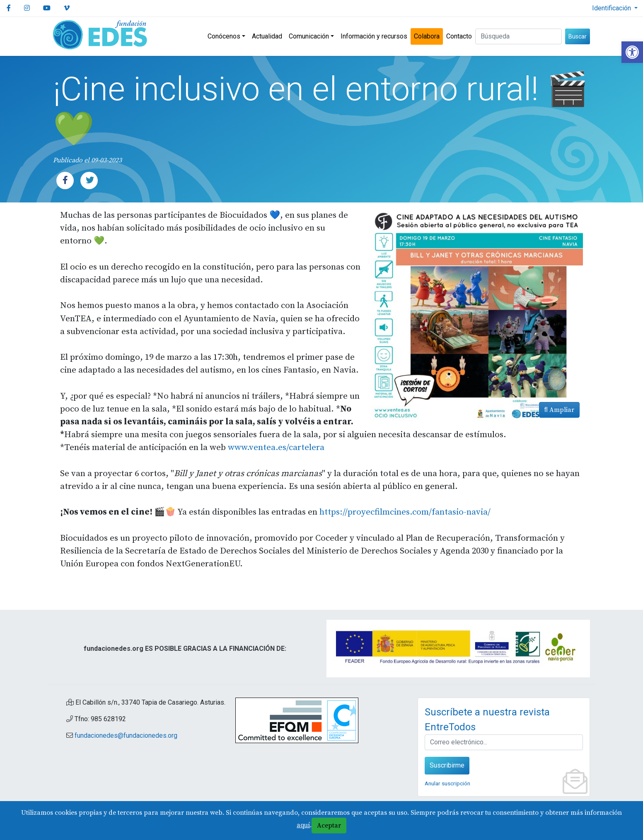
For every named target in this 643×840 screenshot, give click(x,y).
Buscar (578, 36)
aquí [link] (303, 825)
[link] (632, 52)
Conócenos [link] (224, 36)
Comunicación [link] (309, 36)
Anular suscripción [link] (447, 783)
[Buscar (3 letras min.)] (519, 36)
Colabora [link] (427, 36)
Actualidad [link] (267, 36)
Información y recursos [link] (374, 36)
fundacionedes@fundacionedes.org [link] (126, 735)
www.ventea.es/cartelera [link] (276, 448)
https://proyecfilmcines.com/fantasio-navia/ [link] (405, 512)
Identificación (612, 8)
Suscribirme (447, 765)
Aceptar (329, 826)
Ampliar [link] (559, 410)
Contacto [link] (459, 36)
